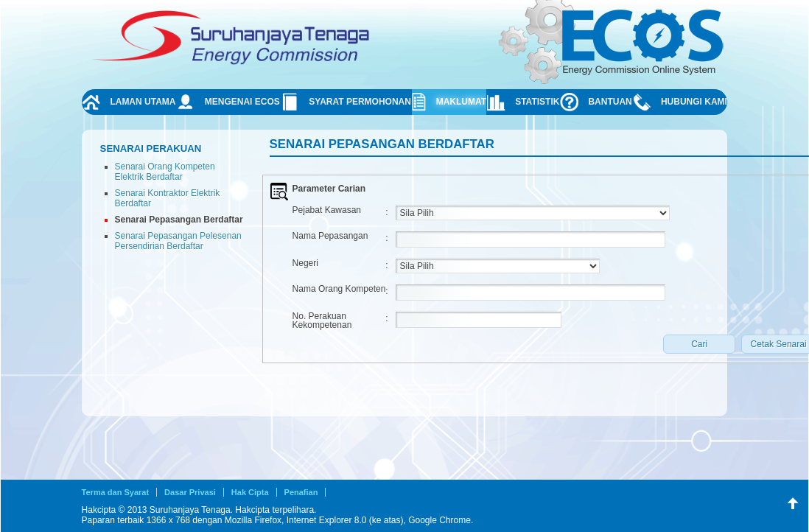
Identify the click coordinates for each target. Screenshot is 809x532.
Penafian (301, 492)
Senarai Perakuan (151, 148)
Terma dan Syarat (116, 492)
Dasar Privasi (190, 492)
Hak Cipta (250, 492)
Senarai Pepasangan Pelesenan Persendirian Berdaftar (178, 241)
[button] (699, 344)
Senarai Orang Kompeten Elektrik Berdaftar (165, 172)
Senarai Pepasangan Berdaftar (179, 220)
